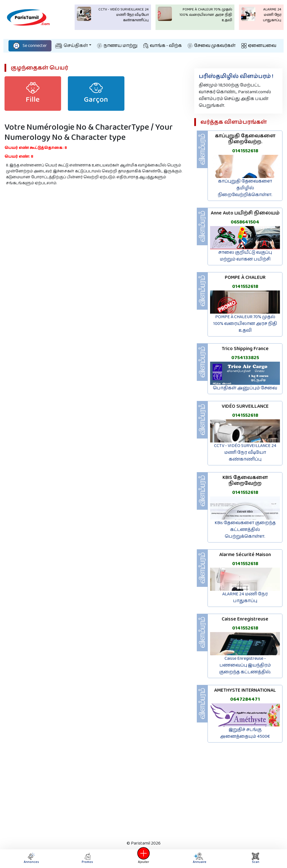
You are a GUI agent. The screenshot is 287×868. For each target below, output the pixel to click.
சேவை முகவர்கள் (212, 46)
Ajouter (144, 859)
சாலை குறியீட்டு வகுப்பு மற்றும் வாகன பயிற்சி (245, 256)
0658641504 (245, 222)
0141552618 (245, 151)
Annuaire (199, 859)
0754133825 (245, 358)
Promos (87, 859)
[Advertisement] (143, 793)
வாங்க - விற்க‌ (163, 46)
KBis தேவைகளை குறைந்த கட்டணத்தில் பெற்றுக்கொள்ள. (245, 530)
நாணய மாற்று (117, 46)
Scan (256, 859)
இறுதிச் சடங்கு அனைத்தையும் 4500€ (245, 733)
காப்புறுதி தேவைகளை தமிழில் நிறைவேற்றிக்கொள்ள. (245, 188)
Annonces (31, 859)
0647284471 (245, 699)
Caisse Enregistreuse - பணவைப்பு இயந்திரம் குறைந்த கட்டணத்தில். (245, 665)
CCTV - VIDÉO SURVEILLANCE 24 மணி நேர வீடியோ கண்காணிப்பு (245, 453)
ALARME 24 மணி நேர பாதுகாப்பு (245, 597)
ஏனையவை (259, 46)
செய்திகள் (72, 46)
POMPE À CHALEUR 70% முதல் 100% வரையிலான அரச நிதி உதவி (245, 324)
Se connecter (30, 46)
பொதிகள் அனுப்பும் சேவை (245, 388)
